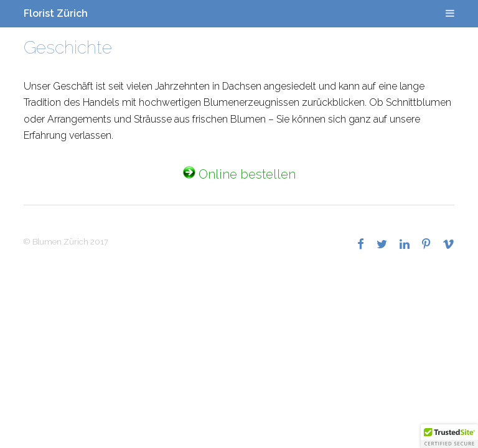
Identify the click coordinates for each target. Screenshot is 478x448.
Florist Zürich (56, 13)
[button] (449, 436)
